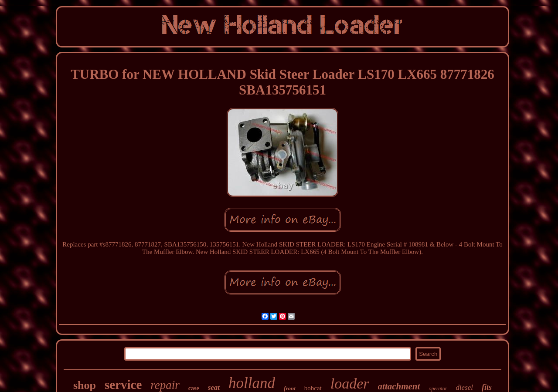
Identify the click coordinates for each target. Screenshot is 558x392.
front (290, 388)
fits (487, 387)
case (194, 388)
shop (85, 385)
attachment (399, 386)
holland (252, 383)
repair (165, 385)
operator (438, 389)
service (123, 385)
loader (350, 384)
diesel (464, 387)
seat (214, 387)
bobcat (313, 388)
